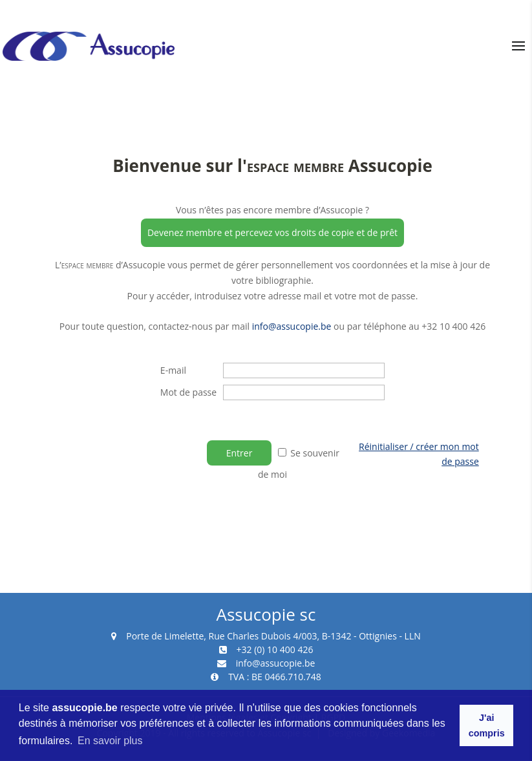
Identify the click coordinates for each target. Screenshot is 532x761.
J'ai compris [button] (487, 725)
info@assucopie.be (292, 326)
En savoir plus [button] (110, 741)
